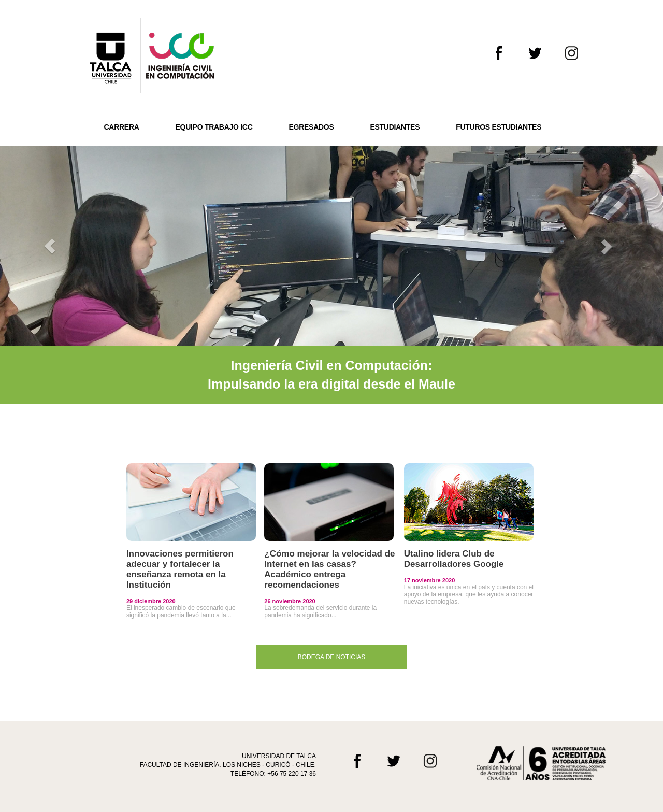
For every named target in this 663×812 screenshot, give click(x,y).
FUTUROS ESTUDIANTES (499, 127)
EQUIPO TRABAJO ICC (214, 127)
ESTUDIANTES (395, 127)
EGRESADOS (312, 127)
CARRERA (122, 127)
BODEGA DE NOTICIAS (332, 657)
